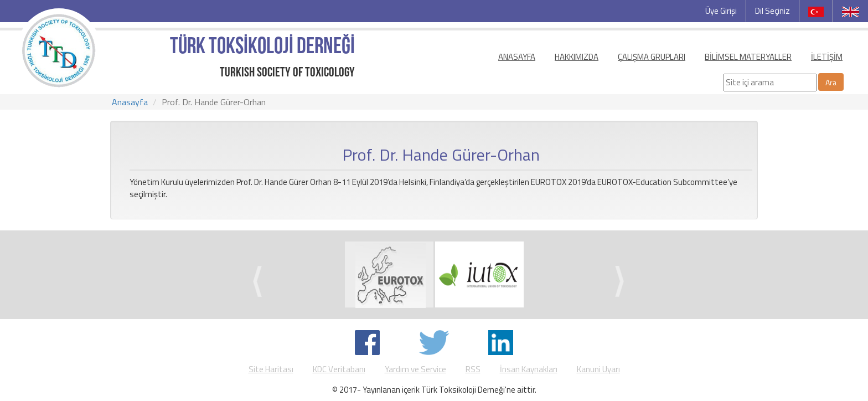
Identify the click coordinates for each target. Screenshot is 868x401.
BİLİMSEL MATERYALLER (748, 57)
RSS (473, 369)
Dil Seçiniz (773, 11)
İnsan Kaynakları (529, 369)
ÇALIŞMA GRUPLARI (652, 57)
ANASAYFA (517, 57)
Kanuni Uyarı (598, 369)
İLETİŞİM (827, 57)
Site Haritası (271, 369)
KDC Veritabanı (339, 369)
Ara (831, 82)
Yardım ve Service (415, 369)
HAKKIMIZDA (577, 57)
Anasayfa (130, 102)
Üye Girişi (721, 11)
